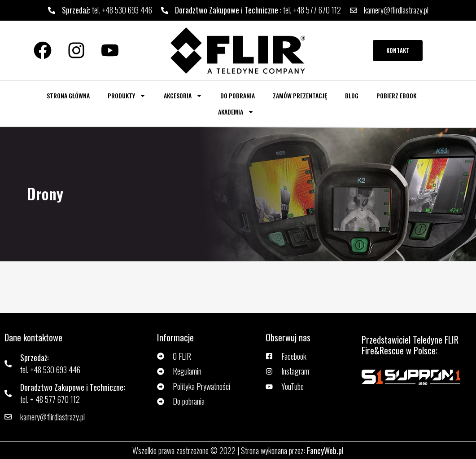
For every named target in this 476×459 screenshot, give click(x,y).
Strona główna (68, 95)
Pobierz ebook (396, 95)
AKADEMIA (236, 112)
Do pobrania (238, 95)
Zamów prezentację (300, 95)
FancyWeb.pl (325, 450)
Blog (352, 95)
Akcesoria (183, 96)
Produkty (127, 96)
